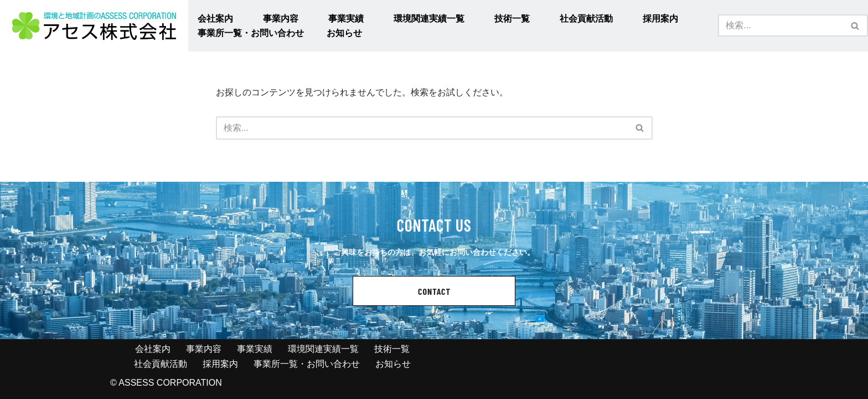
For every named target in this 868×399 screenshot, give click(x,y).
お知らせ (344, 33)
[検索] (781, 25)
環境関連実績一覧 (429, 19)
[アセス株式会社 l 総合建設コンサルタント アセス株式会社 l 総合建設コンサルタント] (94, 26)
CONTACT (434, 291)
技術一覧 (512, 19)
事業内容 (281, 19)
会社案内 (215, 19)
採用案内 (660, 19)
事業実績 (346, 19)
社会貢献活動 (586, 19)
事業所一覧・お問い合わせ (251, 33)
